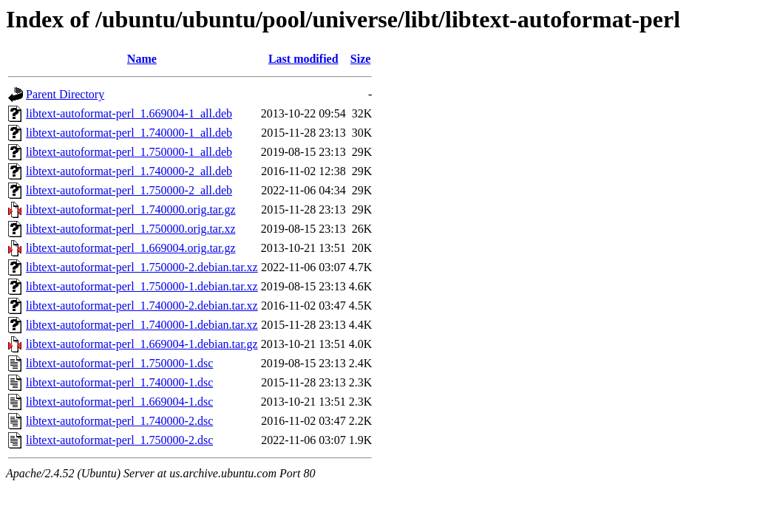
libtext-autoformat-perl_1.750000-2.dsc (119, 440)
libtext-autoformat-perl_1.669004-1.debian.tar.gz (142, 344)
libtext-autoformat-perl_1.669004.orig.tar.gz (130, 248)
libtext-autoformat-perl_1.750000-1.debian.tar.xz (142, 286)
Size (361, 59)
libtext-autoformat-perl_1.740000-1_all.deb (129, 133)
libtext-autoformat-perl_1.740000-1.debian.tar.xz (142, 325)
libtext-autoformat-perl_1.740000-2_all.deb (129, 171)
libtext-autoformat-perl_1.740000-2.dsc (119, 421)
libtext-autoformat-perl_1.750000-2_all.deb (129, 190)
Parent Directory (65, 94)
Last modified (303, 59)
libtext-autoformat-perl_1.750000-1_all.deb (129, 152)
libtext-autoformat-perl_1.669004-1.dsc (119, 402)
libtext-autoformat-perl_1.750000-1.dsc (119, 363)
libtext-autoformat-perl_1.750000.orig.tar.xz (130, 229)
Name (142, 59)
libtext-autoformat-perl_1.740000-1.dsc (119, 382)
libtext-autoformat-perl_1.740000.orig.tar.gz (130, 209)
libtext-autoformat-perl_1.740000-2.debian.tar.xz (142, 306)
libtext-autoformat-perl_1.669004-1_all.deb (129, 113)
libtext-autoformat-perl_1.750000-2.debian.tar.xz (142, 267)
